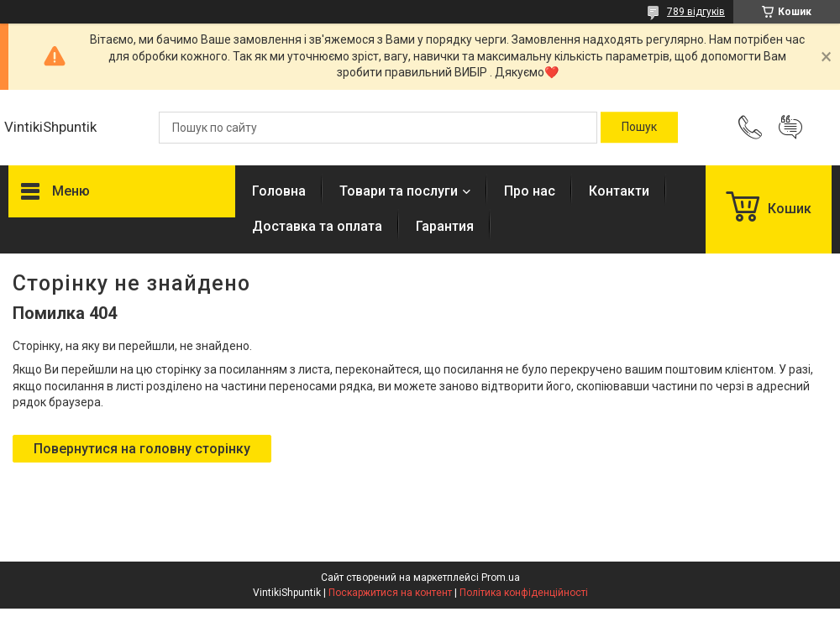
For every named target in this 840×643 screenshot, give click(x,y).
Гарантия (445, 226)
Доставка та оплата (317, 226)
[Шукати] (639, 128)
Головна (279, 191)
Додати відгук (790, 128)
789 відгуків (696, 12)
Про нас (530, 191)
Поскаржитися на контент (390, 593)
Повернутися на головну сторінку (142, 449)
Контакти (619, 191)
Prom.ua (501, 578)
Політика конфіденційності (524, 593)
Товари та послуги (399, 191)
